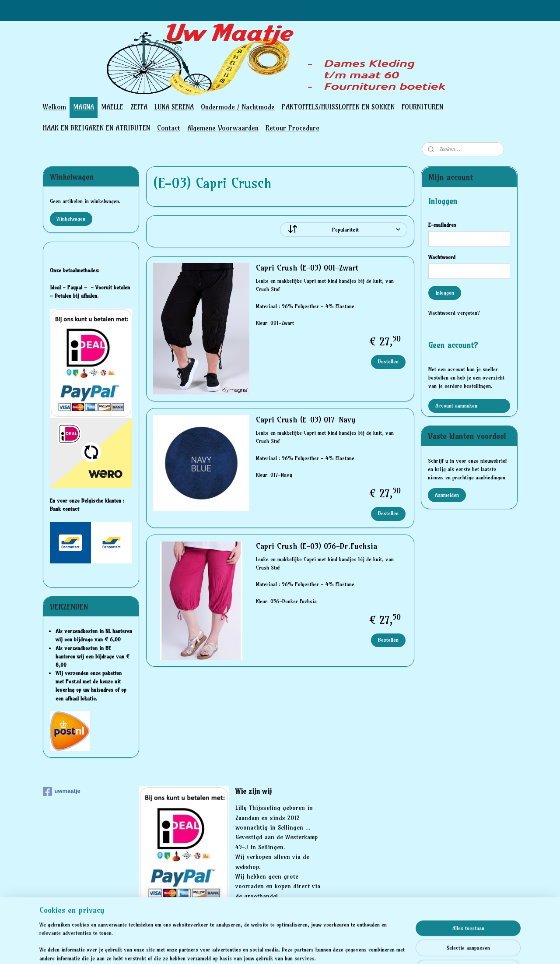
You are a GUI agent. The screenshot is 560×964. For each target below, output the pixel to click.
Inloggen (445, 293)
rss (241, 948)
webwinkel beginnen (321, 948)
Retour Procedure (292, 128)
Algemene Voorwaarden (223, 128)
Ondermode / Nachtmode (238, 107)
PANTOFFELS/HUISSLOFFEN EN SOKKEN (338, 107)
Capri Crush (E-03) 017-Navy (305, 420)
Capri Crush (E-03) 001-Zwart (307, 268)
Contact (169, 128)
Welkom (54, 107)
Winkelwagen (71, 219)
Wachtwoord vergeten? (454, 313)
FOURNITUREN (422, 107)
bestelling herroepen (272, 948)
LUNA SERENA (174, 107)
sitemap (224, 948)
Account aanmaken (456, 406)
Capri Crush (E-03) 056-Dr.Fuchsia (316, 546)
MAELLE (112, 107)
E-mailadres (442, 225)
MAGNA (84, 107)
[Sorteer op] (344, 230)
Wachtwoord (442, 257)
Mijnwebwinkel (392, 948)
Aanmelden (447, 495)
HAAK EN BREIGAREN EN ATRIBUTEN (96, 128)
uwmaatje (62, 792)
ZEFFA (139, 107)
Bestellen (388, 361)
